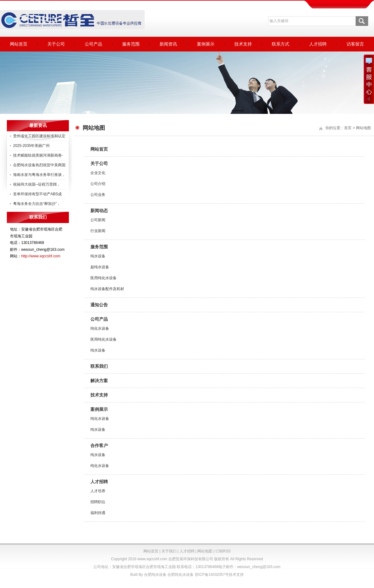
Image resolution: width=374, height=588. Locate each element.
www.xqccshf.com (152, 559)
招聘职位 (98, 502)
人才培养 (98, 491)
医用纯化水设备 (103, 278)
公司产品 (93, 44)
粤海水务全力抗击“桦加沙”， (37, 204)
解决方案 (99, 381)
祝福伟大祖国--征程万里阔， (37, 184)
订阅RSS (223, 551)
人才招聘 (318, 44)
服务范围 (131, 44)
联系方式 (280, 44)
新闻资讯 (168, 44)
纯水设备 (98, 256)
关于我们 (169, 551)
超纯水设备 (100, 267)
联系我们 (99, 366)
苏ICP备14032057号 (212, 575)
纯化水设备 (100, 328)
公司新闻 (98, 220)
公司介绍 (98, 184)
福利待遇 (98, 513)
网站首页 (19, 44)
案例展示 (206, 44)
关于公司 (56, 44)
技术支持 (243, 44)
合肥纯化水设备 (180, 575)
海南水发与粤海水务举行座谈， (39, 175)
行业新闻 (98, 231)
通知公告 (99, 305)
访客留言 (355, 44)
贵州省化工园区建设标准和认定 (39, 136)
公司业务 (98, 195)
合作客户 (99, 445)
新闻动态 (99, 211)
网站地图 (205, 551)
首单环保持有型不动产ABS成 (37, 194)
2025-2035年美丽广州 (31, 146)
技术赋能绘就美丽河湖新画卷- (38, 155)
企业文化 (98, 173)
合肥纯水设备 (155, 575)
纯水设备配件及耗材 (107, 289)
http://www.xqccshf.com (41, 256)
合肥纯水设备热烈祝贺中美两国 (39, 165)
